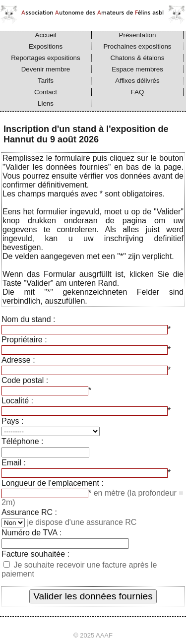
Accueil (46, 35)
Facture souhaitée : (35, 554)
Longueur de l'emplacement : (53, 483)
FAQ (138, 92)
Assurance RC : (29, 512)
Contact (46, 92)
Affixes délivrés (137, 81)
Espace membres (137, 69)
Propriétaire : (24, 340)
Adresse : (18, 360)
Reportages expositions (45, 58)
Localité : (17, 401)
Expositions (46, 46)
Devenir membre (46, 69)
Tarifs (46, 81)
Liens (46, 103)
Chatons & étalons (138, 58)
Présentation (138, 35)
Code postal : (25, 380)
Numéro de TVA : (31, 533)
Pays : (12, 421)
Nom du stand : (29, 319)
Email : (14, 463)
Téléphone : (23, 441)
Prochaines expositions (137, 46)
